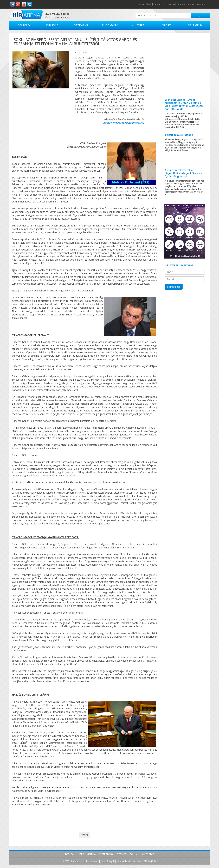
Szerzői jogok (108, 861)
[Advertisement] (185, 68)
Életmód (181, 4)
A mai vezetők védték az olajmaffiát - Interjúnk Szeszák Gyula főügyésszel (183, 173)
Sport (167, 25)
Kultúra (138, 25)
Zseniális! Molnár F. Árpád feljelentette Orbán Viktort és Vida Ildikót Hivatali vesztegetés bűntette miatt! (184, 104)
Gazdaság (81, 25)
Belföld (24, 25)
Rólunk (190, 4)
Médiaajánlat (150, 861)
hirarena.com (76, 861)
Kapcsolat (201, 4)
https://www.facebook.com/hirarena (124, 123)
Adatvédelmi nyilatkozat (129, 861)
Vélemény (195, 25)
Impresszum (92, 861)
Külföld (52, 25)
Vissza (85, 835)
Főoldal (140, 4)
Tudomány (109, 25)
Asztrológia (169, 4)
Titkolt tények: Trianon (179, 135)
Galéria (157, 4)
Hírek (149, 4)
